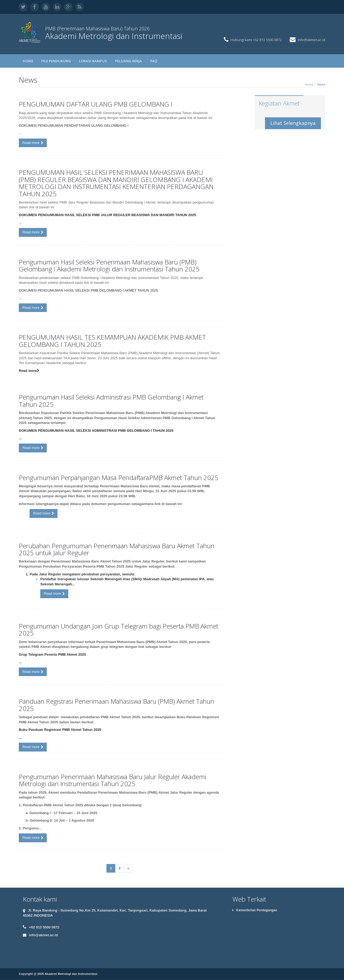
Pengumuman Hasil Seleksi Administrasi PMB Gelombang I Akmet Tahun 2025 (111, 400)
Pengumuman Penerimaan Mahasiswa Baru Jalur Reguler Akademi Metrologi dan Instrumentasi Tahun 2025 (112, 780)
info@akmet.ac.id (311, 40)
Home (28, 61)
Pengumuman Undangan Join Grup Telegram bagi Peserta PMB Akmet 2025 (119, 629)
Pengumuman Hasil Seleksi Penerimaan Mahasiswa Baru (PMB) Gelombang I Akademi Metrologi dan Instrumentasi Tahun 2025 (109, 265)
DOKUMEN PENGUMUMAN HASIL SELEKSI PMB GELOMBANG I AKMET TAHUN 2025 (88, 290)
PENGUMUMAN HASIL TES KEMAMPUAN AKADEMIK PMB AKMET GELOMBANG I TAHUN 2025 (112, 341)
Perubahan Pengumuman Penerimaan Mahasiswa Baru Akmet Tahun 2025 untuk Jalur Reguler (117, 549)
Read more (33, 143)
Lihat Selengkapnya (293, 123)
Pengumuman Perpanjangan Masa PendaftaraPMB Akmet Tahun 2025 (119, 478)
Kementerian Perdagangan (255, 910)
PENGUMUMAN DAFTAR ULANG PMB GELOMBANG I (96, 104)
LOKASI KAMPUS (93, 61)
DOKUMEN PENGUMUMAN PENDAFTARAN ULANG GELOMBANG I (74, 126)
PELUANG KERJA (128, 61)
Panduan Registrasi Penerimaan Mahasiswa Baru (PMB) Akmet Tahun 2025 (117, 705)
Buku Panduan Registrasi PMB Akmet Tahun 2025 (60, 730)
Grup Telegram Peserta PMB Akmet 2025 (52, 654)
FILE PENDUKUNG (56, 61)
